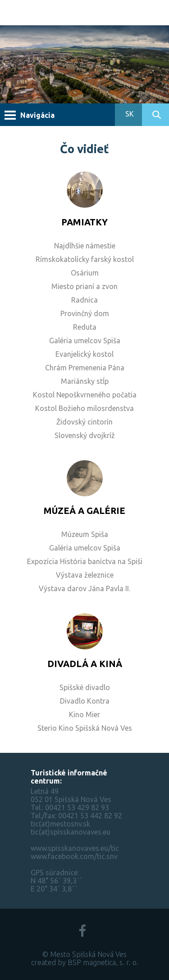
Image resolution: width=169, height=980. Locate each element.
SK (129, 114)
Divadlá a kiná (85, 664)
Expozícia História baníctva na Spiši (85, 561)
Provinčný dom (85, 313)
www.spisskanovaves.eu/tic (75, 848)
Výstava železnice (85, 575)
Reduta (85, 327)
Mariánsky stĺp (85, 381)
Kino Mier (84, 714)
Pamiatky (84, 222)
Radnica (84, 300)
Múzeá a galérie (84, 511)
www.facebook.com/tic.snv (74, 856)
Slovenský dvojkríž (85, 435)
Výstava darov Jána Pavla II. (84, 588)
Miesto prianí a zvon (84, 286)
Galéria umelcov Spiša (85, 341)
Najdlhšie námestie (85, 246)
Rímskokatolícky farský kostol (85, 259)
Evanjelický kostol (84, 354)
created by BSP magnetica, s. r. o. (85, 962)
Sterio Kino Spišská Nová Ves (85, 728)
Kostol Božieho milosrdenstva (84, 408)
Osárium (85, 273)
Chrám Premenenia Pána (85, 368)
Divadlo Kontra (85, 701)
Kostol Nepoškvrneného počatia (85, 395)
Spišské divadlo (85, 687)
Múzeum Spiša (85, 534)
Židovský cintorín (84, 422)
